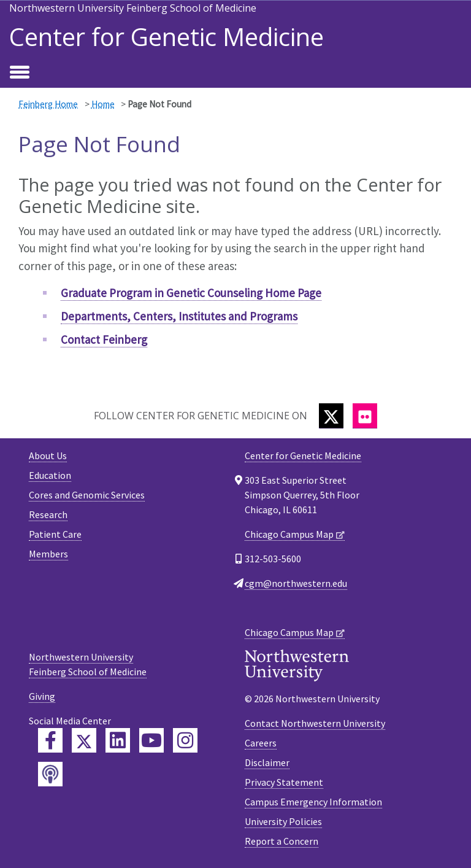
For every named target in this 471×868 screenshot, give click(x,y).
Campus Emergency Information (313, 802)
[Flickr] (365, 416)
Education (50, 475)
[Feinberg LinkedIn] (118, 740)
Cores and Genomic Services (87, 495)
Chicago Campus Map (289, 534)
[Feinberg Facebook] (50, 740)
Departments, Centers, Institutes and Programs (179, 316)
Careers (261, 743)
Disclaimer (267, 762)
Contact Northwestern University (315, 723)
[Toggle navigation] (20, 73)
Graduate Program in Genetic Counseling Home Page (191, 293)
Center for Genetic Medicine (167, 37)
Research (48, 514)
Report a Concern (281, 841)
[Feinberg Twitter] (84, 740)
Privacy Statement (284, 782)
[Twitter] (331, 416)
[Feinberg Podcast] (50, 774)
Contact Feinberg (104, 339)
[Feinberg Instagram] (185, 740)
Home (103, 104)
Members (48, 554)
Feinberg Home (48, 104)
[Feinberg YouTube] (151, 740)
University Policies (283, 821)
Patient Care (55, 534)
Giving (42, 696)
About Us (48, 455)
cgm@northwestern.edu (296, 583)
